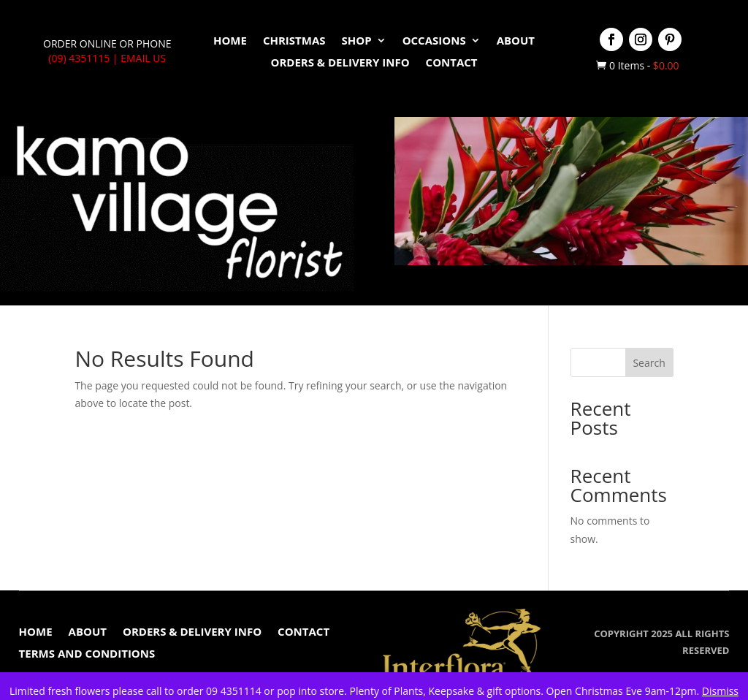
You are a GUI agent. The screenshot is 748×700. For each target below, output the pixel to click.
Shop (357, 41)
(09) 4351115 (79, 58)
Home (230, 41)
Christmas (294, 41)
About (516, 41)
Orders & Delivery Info (340, 63)
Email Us (143, 58)
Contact (452, 63)
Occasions (434, 41)
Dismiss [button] (720, 691)
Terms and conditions (87, 654)
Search (649, 363)
